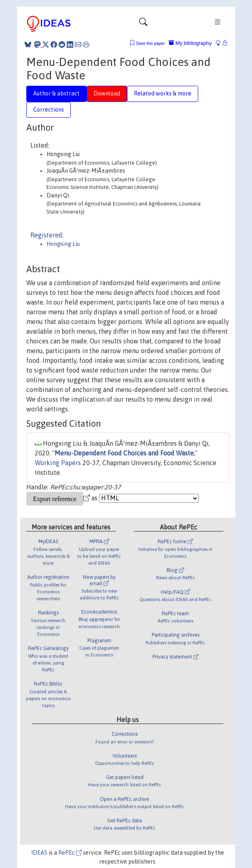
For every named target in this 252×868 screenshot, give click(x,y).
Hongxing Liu (63, 244)
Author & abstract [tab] (56, 93)
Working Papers (58, 463)
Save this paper (150, 43)
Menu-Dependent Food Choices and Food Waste (124, 453)
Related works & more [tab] (163, 93)
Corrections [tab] (49, 110)
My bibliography (190, 43)
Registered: (47, 235)
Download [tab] (107, 93)
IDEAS (39, 853)
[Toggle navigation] (143, 24)
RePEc (70, 853)
